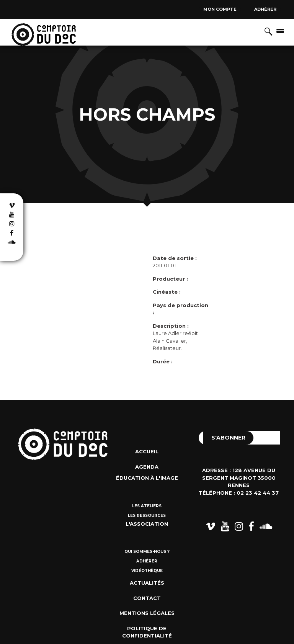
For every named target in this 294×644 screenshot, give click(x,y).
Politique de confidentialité (147, 632)
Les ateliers (147, 506)
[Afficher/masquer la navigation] (280, 31)
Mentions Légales (147, 613)
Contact (147, 598)
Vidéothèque (147, 571)
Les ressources (147, 516)
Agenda (147, 467)
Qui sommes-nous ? (147, 552)
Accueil (147, 451)
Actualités (147, 583)
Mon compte (220, 9)
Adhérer (265, 9)
